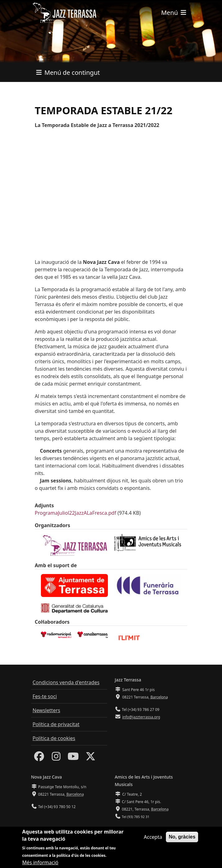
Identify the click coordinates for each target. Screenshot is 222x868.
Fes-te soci (45, 696)
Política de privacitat (56, 724)
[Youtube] (73, 758)
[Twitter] (91, 758)
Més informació (40, 862)
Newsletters (46, 710)
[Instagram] (56, 758)
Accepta (153, 837)
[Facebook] (39, 758)
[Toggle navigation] (174, 13)
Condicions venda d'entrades (66, 682)
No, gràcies (182, 837)
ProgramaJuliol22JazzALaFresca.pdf (75, 513)
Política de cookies (54, 738)
